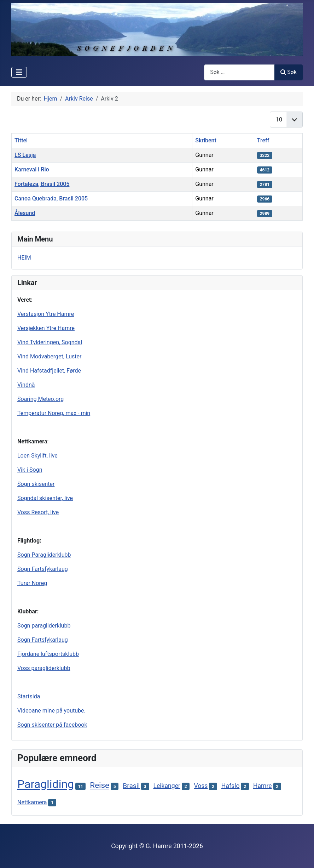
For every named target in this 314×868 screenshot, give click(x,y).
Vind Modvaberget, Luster (49, 356)
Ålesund (25, 213)
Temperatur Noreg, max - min (54, 413)
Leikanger (167, 786)
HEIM (24, 258)
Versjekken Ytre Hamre (46, 328)
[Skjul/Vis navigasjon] (19, 72)
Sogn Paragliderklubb (44, 555)
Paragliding (46, 784)
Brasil (131, 786)
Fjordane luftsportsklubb (48, 654)
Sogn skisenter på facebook (52, 725)
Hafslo (231, 786)
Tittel (21, 140)
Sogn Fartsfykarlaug (43, 569)
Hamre (263, 786)
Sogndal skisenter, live (45, 498)
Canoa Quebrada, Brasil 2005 (51, 198)
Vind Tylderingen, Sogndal (50, 342)
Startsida (29, 696)
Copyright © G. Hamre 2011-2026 (157, 846)
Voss (201, 786)
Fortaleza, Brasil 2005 (42, 184)
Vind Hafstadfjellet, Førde (49, 371)
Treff (263, 140)
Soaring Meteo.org (40, 399)
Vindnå (26, 385)
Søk (289, 72)
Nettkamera (32, 802)
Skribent (206, 140)
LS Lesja (25, 155)
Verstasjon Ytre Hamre (46, 314)
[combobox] (239, 72)
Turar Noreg (32, 583)
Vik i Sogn (30, 470)
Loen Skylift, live (37, 456)
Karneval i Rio (32, 169)
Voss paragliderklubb (44, 668)
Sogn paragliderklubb (44, 626)
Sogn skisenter (36, 484)
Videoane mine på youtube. (51, 711)
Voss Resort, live (38, 512)
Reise (100, 785)
